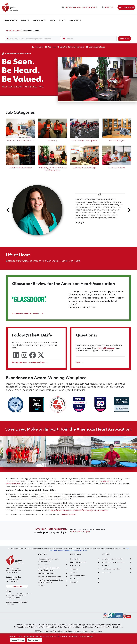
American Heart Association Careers (30, 625)
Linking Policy (40, 627)
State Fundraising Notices (113, 627)
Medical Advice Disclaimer (67, 625)
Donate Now (126, 7)
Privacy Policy (50, 625)
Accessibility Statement (101, 625)
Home (9, 31)
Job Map (50, 47)
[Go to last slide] (8, 210)
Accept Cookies (17, 640)
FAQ (80, 362)
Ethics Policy (116, 625)
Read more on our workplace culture (30, 362)
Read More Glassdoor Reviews (27, 314)
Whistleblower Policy (54, 627)
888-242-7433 (105, 481)
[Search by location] (89, 39)
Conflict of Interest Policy (24, 627)
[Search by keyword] (33, 39)
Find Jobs (124, 39)
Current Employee (96, 47)
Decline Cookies (34, 640)
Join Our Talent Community (71, 47)
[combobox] (33, 39)
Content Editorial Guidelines (74, 627)
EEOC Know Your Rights (80, 532)
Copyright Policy (84, 625)
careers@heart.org (106, 348)
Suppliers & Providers (94, 627)
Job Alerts (38, 47)
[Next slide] (129, 210)
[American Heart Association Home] (19, 7)
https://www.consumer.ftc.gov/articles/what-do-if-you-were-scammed (80, 510)
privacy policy (88, 636)
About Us (107, 7)
